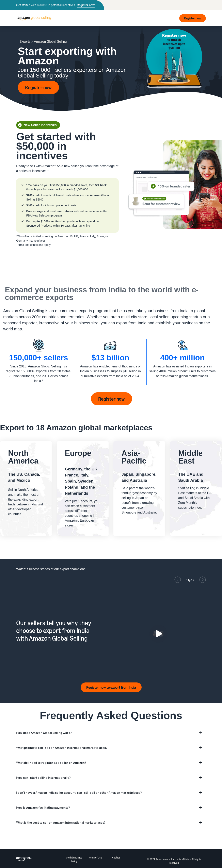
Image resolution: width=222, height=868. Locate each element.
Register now (86, 5)
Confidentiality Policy (74, 860)
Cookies (116, 858)
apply (47, 245)
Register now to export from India (111, 687)
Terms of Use (95, 858)
